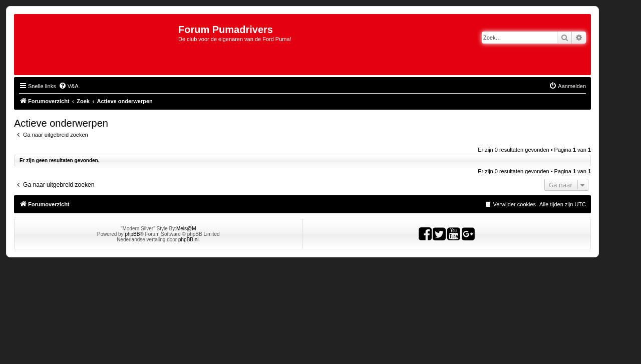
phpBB (132, 234)
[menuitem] (69, 86)
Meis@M (186, 229)
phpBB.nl (189, 240)
